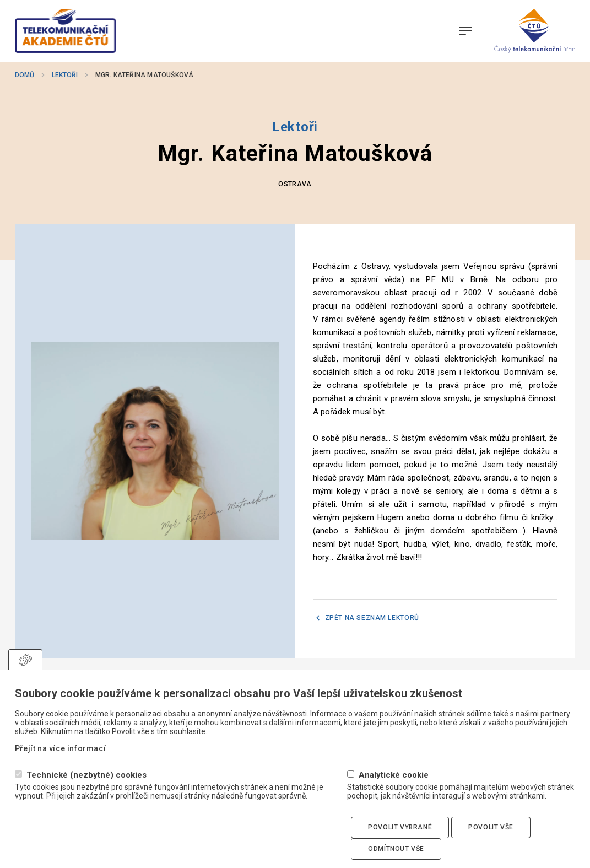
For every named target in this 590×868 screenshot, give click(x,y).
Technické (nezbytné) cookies (86, 785)
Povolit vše (491, 837)
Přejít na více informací (60, 759)
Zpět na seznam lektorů (372, 618)
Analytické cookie (394, 785)
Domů (25, 75)
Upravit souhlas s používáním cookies (25, 670)
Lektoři (65, 75)
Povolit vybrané (400, 837)
